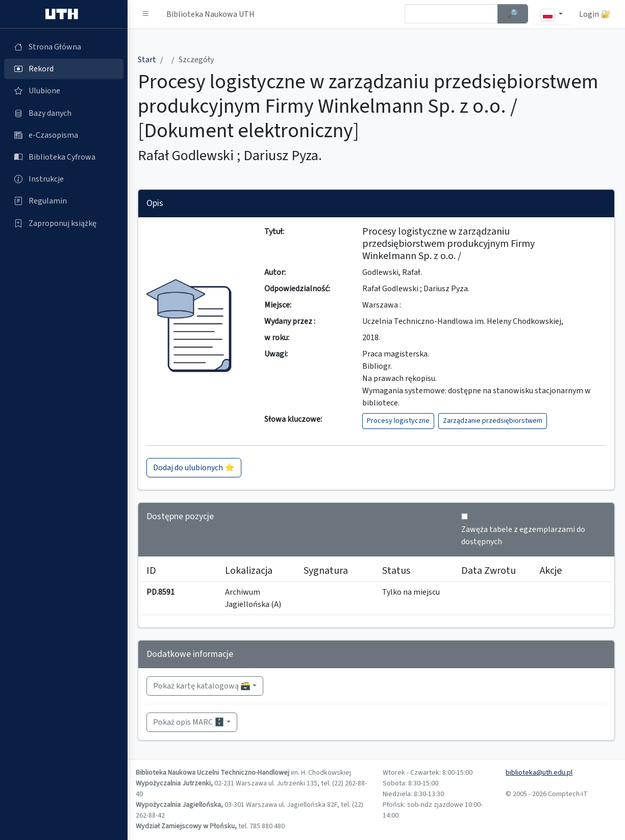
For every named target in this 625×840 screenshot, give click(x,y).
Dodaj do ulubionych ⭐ (194, 468)
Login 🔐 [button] (595, 14)
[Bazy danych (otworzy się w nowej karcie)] (64, 113)
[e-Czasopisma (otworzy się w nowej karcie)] (64, 135)
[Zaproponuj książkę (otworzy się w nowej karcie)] (64, 223)
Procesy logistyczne (398, 421)
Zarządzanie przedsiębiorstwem (493, 421)
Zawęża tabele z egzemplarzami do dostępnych (523, 536)
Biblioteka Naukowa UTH (210, 14)
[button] (146, 14)
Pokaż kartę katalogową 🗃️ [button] (202, 686)
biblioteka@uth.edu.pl (539, 773)
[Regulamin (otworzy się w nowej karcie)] (64, 201)
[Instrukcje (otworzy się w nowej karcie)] (64, 179)
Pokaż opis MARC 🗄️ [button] (189, 722)
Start (147, 60)
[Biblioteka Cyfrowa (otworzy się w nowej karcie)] (64, 157)
